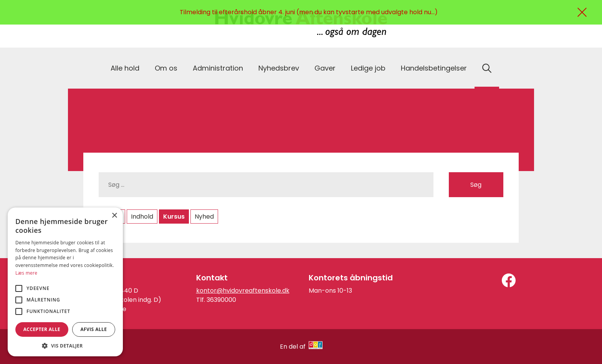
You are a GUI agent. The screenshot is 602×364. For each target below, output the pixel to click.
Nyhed (204, 217)
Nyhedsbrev (279, 68)
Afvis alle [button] (93, 329)
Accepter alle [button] (42, 329)
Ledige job (368, 68)
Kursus (174, 217)
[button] (65, 345)
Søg (476, 185)
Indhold (142, 217)
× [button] (114, 216)
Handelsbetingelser (434, 68)
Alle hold (125, 68)
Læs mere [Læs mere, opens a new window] (26, 273)
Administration (218, 68)
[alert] (65, 282)
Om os (166, 68)
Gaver (325, 68)
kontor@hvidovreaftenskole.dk (243, 291)
